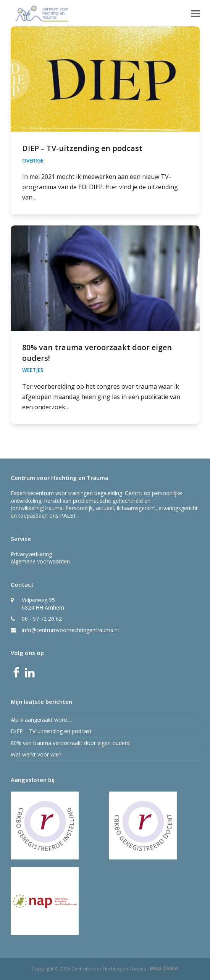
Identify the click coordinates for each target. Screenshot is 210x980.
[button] (195, 13)
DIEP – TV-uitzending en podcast (82, 148)
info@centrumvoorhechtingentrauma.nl (70, 630)
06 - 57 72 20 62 (42, 619)
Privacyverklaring (31, 554)
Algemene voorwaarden (40, 561)
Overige (33, 161)
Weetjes (33, 370)
